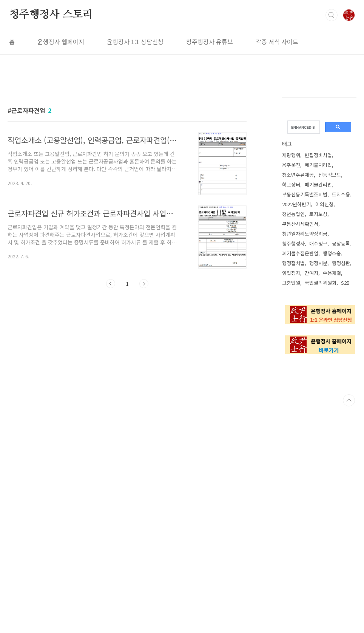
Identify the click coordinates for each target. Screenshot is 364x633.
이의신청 (324, 204)
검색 (332, 15)
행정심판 (341, 263)
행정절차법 (293, 263)
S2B (345, 283)
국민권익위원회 (321, 283)
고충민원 (291, 283)
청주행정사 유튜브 (210, 42)
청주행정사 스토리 (51, 15)
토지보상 (318, 214)
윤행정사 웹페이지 (61, 42)
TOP (349, 627)
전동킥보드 (330, 175)
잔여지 (312, 273)
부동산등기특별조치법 (305, 194)
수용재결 (332, 273)
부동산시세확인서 (300, 224)
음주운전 (291, 165)
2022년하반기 (296, 204)
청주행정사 (293, 243)
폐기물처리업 (318, 165)
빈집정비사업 (318, 155)
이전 (111, 389)
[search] (303, 127)
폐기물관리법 (318, 184)
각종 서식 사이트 (277, 42)
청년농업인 (293, 214)
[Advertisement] (127, 146)
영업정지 (291, 273)
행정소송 (332, 253)
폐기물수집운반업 (300, 253)
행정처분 (318, 263)
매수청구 (318, 243)
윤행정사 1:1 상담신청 (135, 42)
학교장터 (291, 184)
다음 (144, 389)
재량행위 (291, 155)
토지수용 (341, 194)
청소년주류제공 (298, 175)
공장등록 (341, 243)
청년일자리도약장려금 (305, 234)
